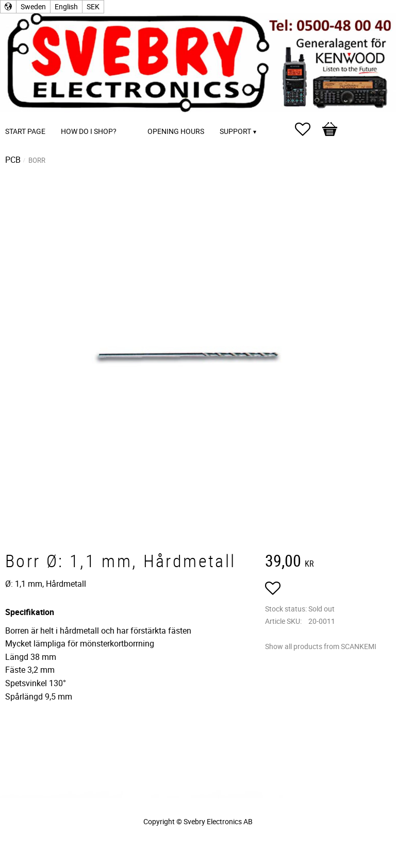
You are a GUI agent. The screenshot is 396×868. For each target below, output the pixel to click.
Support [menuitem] (235, 131)
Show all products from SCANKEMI (321, 646)
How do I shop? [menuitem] (89, 131)
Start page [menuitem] (25, 131)
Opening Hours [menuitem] (176, 131)
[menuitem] (135, 117)
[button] (308, 129)
